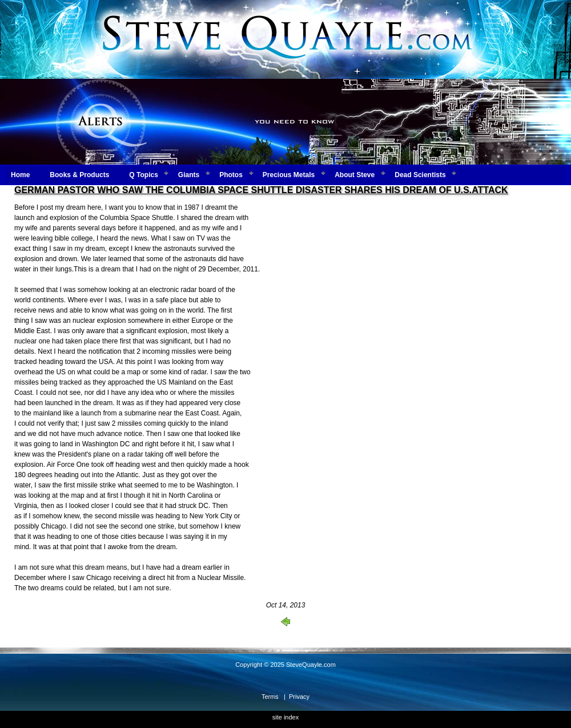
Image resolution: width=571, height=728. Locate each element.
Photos (231, 175)
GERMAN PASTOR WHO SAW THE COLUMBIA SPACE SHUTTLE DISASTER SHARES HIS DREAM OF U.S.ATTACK (261, 190)
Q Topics (143, 175)
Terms (270, 697)
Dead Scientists (420, 175)
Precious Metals (289, 175)
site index (285, 717)
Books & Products (79, 175)
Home (20, 175)
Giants (189, 175)
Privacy (299, 697)
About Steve (355, 175)
